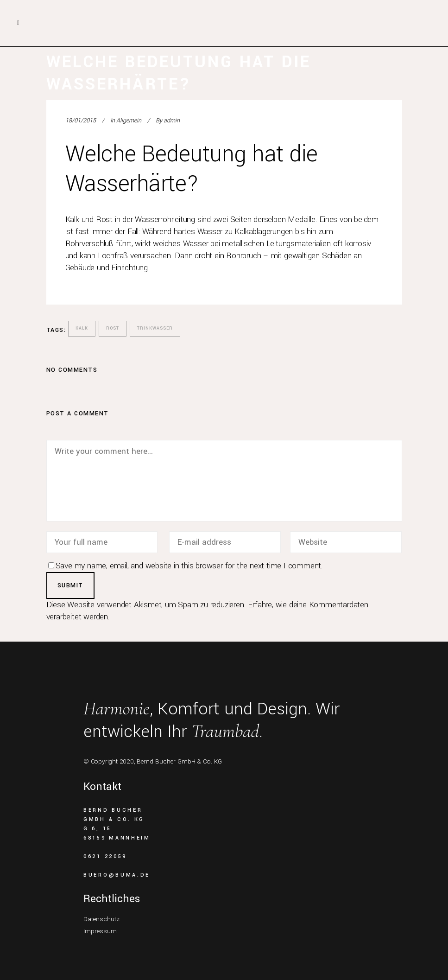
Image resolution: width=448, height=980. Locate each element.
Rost (113, 328)
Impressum (100, 931)
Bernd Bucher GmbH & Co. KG (179, 761)
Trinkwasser (155, 328)
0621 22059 (105, 856)
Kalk (82, 328)
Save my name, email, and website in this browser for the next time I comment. (189, 566)
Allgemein (129, 121)
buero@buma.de (117, 875)
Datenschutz (101, 919)
